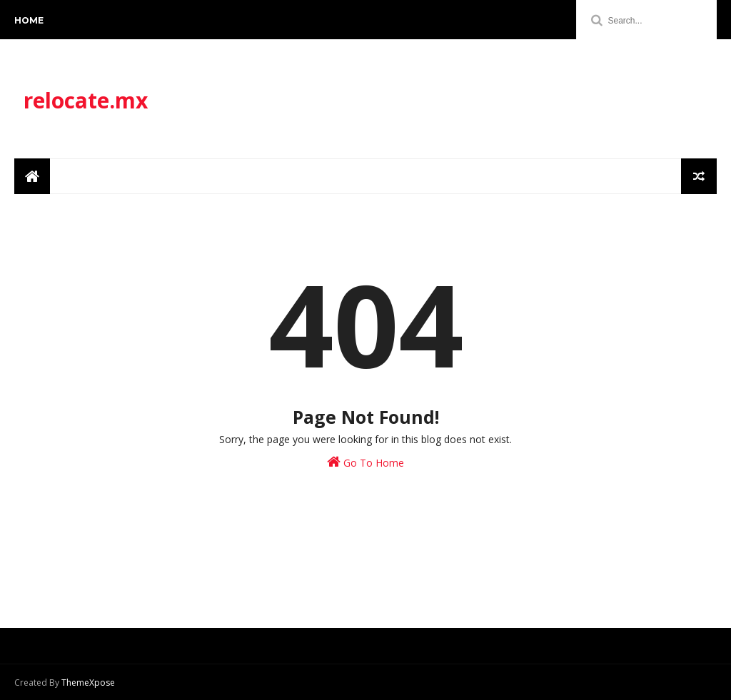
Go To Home (365, 462)
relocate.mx (86, 100)
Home (29, 20)
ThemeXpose (88, 683)
